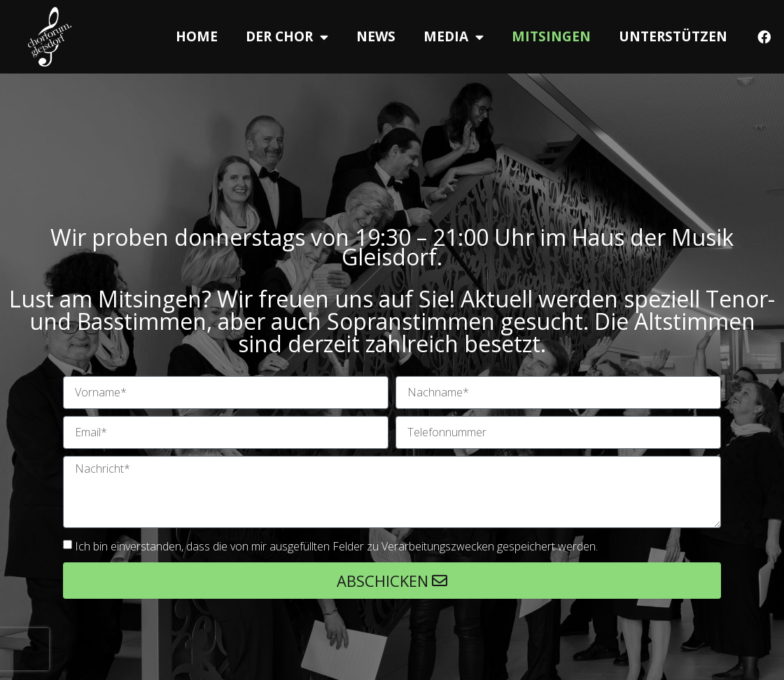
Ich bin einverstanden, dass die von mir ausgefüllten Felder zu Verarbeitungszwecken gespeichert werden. (336, 546)
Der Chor (287, 36)
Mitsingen (551, 36)
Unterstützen (673, 36)
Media (454, 36)
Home (197, 36)
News (376, 36)
